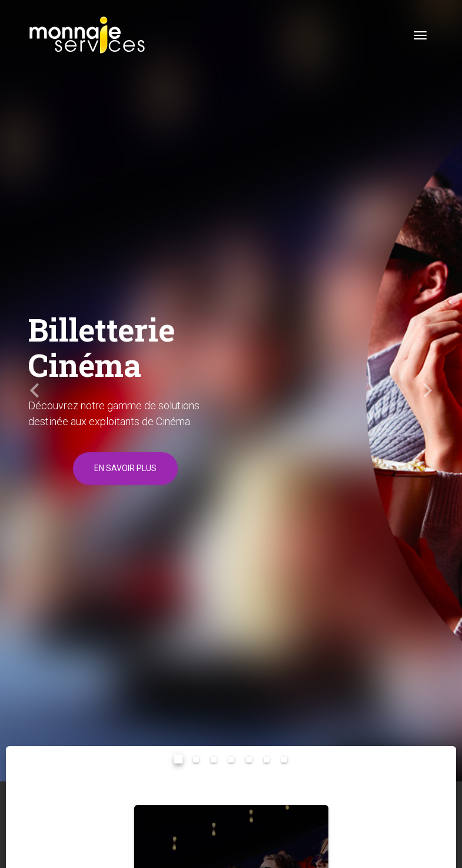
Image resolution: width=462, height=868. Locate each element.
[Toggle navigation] (420, 35)
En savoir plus (125, 468)
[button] (35, 391)
